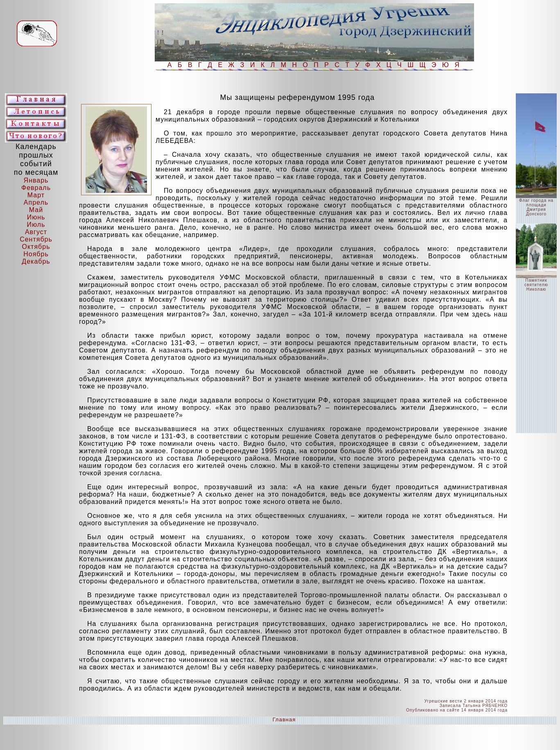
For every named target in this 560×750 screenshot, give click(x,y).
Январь (36, 180)
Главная (284, 720)
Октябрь (36, 247)
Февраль (36, 188)
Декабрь (36, 261)
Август (36, 232)
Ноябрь (36, 254)
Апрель (36, 202)
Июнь (36, 217)
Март (36, 195)
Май (36, 210)
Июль (36, 225)
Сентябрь (36, 239)
